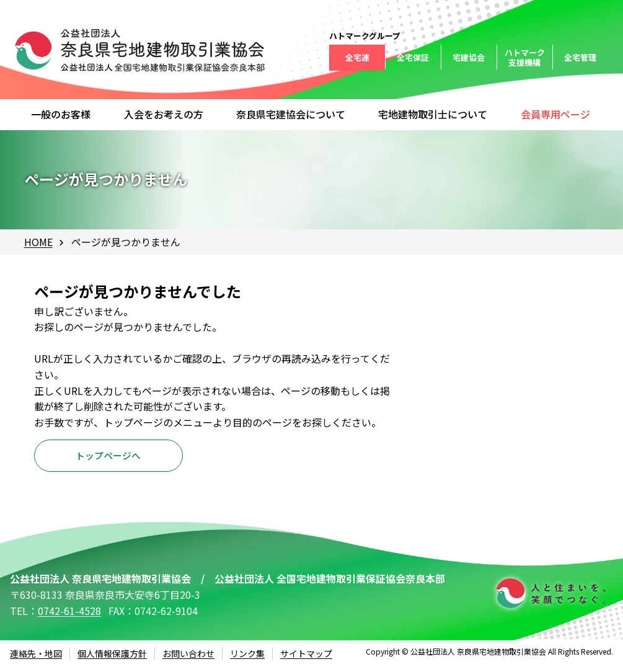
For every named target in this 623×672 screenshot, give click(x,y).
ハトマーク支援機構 (525, 57)
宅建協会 (469, 57)
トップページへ (108, 458)
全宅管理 (580, 57)
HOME (38, 242)
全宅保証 (413, 57)
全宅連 (357, 57)
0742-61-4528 (69, 616)
